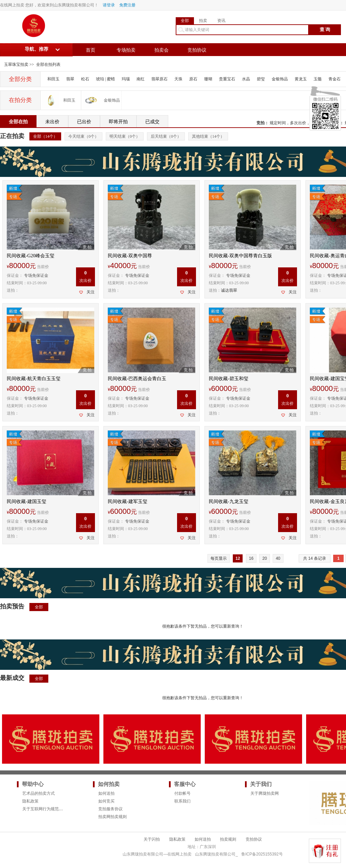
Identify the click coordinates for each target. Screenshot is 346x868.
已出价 (84, 122)
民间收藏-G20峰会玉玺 (31, 256)
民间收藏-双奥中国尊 (130, 256)
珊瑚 (208, 79)
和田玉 (53, 79)
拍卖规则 (228, 839)
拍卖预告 (12, 606)
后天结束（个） (166, 136)
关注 (91, 292)
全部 (185, 21)
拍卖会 (162, 50)
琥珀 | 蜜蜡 (105, 79)
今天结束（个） (83, 136)
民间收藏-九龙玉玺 (229, 502)
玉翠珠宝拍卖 (16, 64)
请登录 (109, 5)
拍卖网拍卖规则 (113, 817)
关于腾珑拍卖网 (265, 793)
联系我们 (182, 801)
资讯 (221, 21)
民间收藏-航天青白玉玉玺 (34, 379)
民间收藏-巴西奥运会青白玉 (137, 379)
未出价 (52, 122)
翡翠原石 (159, 79)
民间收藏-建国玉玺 (27, 502)
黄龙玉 (301, 79)
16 (251, 558)
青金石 (335, 79)
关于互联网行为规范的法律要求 (51, 809)
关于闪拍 (152, 839)
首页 (91, 50)
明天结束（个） (125, 136)
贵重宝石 (227, 79)
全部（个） (45, 136)
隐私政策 (30, 801)
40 (278, 558)
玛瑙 (126, 79)
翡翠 (70, 79)
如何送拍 (106, 793)
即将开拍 (118, 122)
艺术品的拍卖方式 (39, 793)
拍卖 (203, 21)
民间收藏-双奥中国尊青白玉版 (240, 256)
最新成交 (12, 678)
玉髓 (318, 79)
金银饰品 (280, 79)
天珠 (178, 79)
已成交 (152, 122)
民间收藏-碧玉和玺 (229, 379)
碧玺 (261, 79)
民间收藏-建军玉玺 (128, 502)
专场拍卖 (126, 50)
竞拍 (261, 123)
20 (264, 558)
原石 (193, 79)
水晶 (246, 79)
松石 (85, 79)
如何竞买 (106, 801)
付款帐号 (182, 793)
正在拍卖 (12, 136)
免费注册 (127, 5)
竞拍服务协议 (110, 809)
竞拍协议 (197, 50)
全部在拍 (18, 122)
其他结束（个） (208, 136)
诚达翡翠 (229, 290)
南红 (141, 79)
